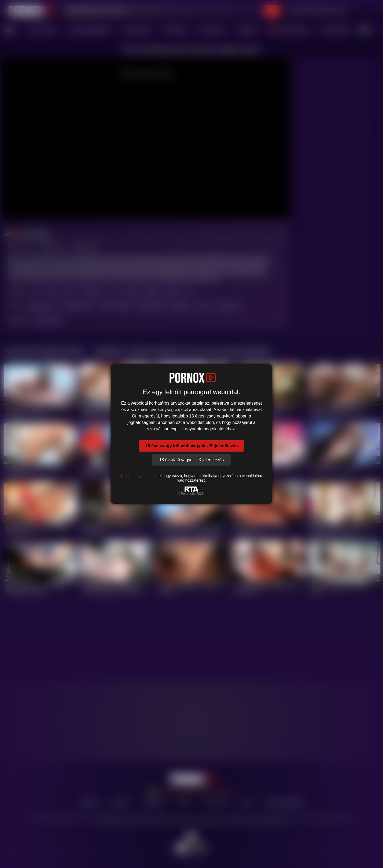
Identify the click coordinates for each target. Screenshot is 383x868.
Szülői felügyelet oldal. (139, 476)
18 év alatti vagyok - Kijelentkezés (191, 460)
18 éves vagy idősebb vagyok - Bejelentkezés (191, 446)
